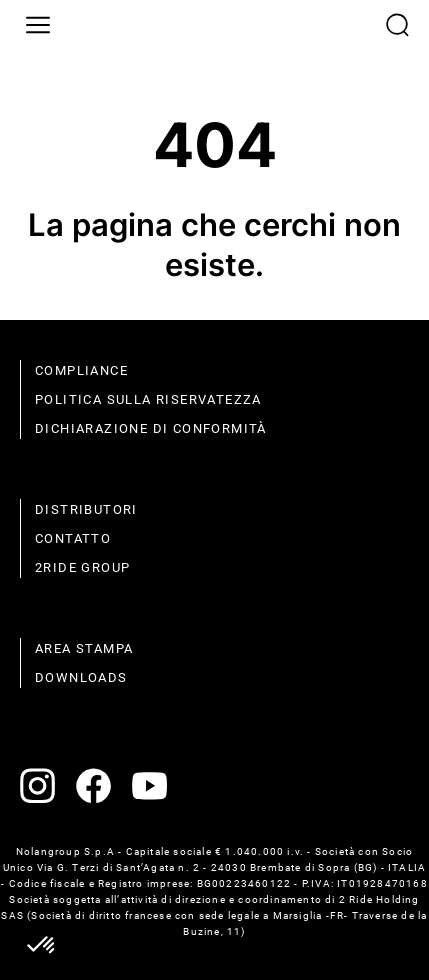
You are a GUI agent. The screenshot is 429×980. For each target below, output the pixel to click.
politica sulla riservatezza (148, 399)
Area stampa (84, 648)
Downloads (81, 677)
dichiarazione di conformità (151, 428)
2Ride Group (82, 567)
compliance (81, 370)
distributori (86, 509)
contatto (73, 538)
